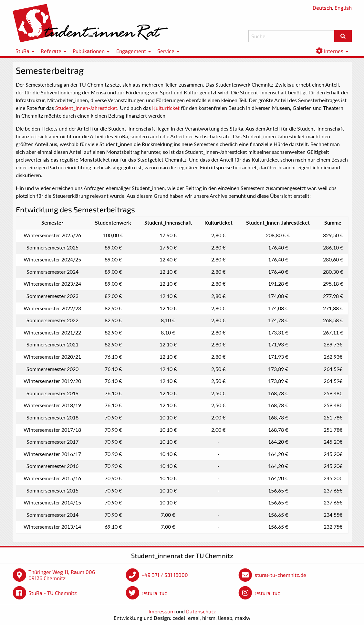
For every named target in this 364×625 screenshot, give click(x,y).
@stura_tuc (154, 593)
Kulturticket (166, 108)
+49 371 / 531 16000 (165, 575)
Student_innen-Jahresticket (86, 108)
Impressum (162, 611)
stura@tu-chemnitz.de (280, 575)
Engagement (131, 51)
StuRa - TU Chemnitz (53, 593)
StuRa (22, 51)
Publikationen (89, 51)
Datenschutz (201, 611)
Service (166, 51)
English (343, 8)
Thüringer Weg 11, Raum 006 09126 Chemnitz (62, 575)
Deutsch (322, 8)
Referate (51, 51)
